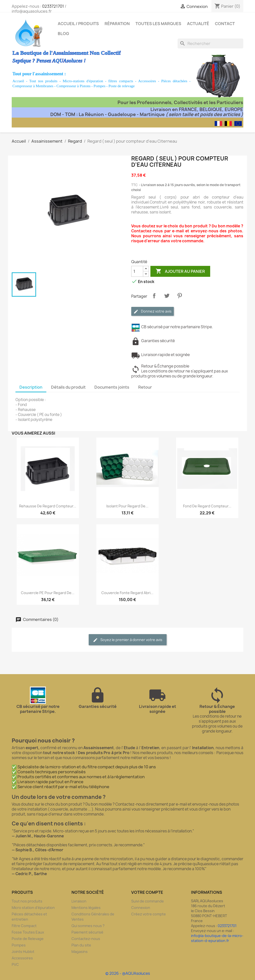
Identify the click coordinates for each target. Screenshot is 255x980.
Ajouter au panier (180, 271)
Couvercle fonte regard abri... (127, 593)
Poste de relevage (122, 86)
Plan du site (81, 945)
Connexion (141, 908)
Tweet (167, 296)
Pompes (100, 86)
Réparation (117, 24)
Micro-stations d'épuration (83, 81)
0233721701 (53, 6)
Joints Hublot (23, 952)
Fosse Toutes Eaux (28, 932)
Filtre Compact (24, 926)
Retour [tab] (145, 387)
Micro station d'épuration (33, 908)
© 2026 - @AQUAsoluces (128, 973)
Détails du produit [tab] (68, 387)
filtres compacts (121, 81)
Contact (225, 24)
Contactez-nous (86, 939)
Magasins (80, 952)
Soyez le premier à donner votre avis (128, 640)
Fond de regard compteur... (207, 506)
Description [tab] (31, 387)
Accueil (18, 81)
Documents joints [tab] (112, 387)
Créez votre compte (149, 914)
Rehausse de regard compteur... (48, 506)
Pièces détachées (174, 81)
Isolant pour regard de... (127, 506)
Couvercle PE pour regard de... (48, 593)
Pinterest (180, 296)
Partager (154, 296)
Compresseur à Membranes (33, 86)
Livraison (79, 901)
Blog (63, 34)
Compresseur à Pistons (74, 86)
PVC (15, 964)
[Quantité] (137, 271)
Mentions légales (86, 908)
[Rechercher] (210, 43)
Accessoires (147, 81)
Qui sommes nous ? (88, 926)
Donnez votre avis (153, 311)
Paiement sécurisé (87, 932)
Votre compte (147, 892)
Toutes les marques (158, 24)
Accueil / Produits (78, 24)
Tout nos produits (43, 81)
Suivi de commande (148, 901)
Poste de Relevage (28, 939)
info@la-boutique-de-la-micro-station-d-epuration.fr (217, 938)
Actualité (198, 24)
